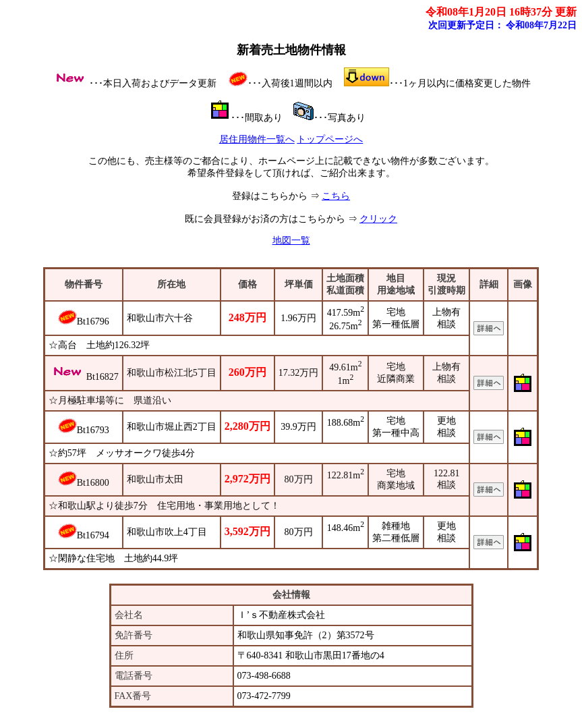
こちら (336, 196)
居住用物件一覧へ (257, 139)
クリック (378, 219)
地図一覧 (291, 241)
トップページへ (330, 139)
